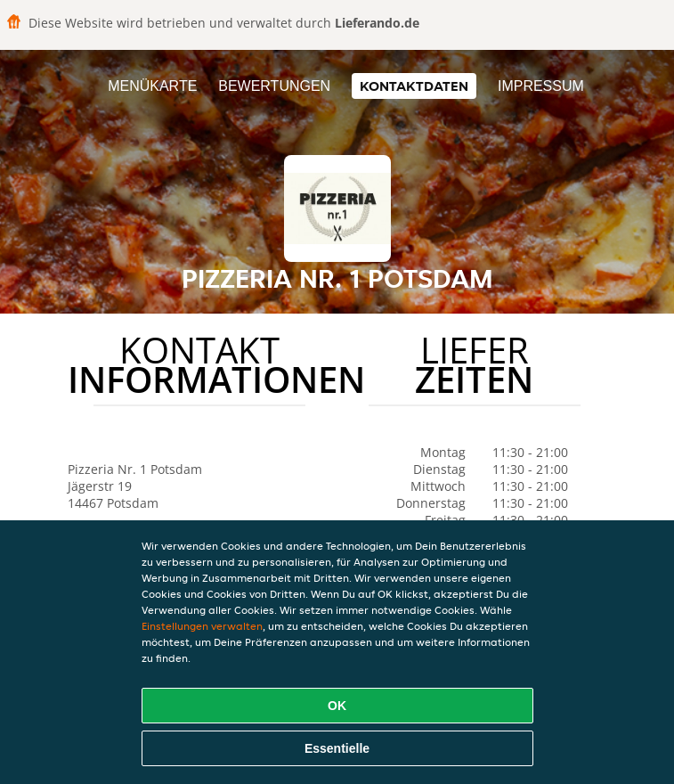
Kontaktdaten (414, 86)
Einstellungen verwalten (202, 626)
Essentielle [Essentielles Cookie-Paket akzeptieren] (337, 748)
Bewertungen (274, 86)
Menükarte (152, 86)
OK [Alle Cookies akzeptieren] (337, 706)
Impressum (541, 86)
